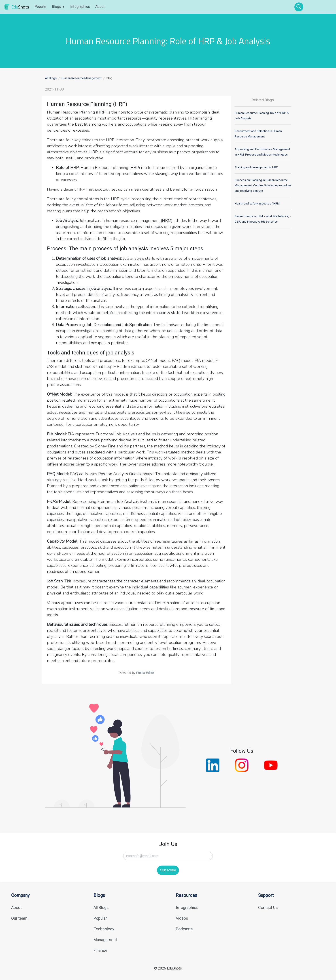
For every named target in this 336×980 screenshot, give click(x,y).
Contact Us (268, 907)
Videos (182, 918)
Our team (19, 918)
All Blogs (51, 78)
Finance (100, 950)
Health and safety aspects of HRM (257, 203)
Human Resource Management (82, 78)
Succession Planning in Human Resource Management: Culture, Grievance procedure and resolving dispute (263, 185)
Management (105, 940)
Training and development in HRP (256, 167)
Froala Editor (145, 673)
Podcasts (184, 929)
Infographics (80, 7)
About (100, 7)
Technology (104, 929)
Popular (40, 7)
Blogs (58, 7)
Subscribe (168, 870)
